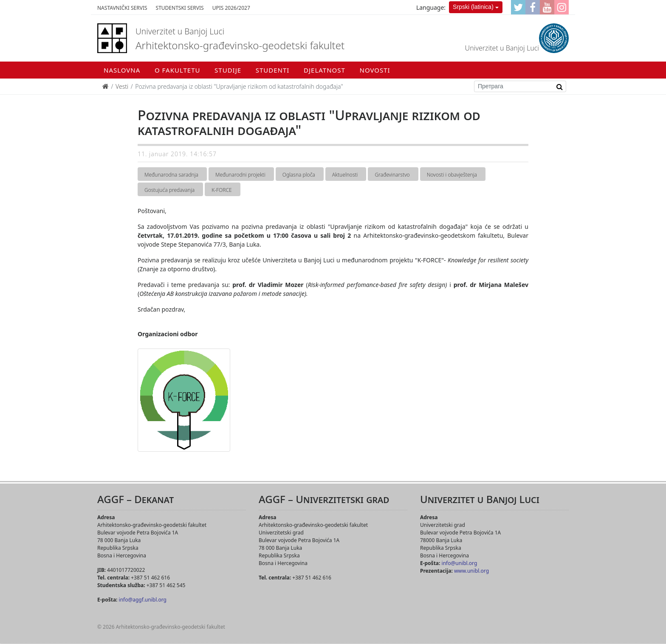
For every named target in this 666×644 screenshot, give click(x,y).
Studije (228, 70)
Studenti (273, 70)
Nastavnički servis (122, 8)
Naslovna (122, 70)
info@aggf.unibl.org (143, 600)
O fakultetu (177, 70)
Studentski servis (180, 8)
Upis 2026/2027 (231, 8)
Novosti (375, 70)
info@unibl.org (460, 563)
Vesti (122, 86)
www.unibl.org (471, 571)
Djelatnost (325, 70)
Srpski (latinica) (473, 7)
